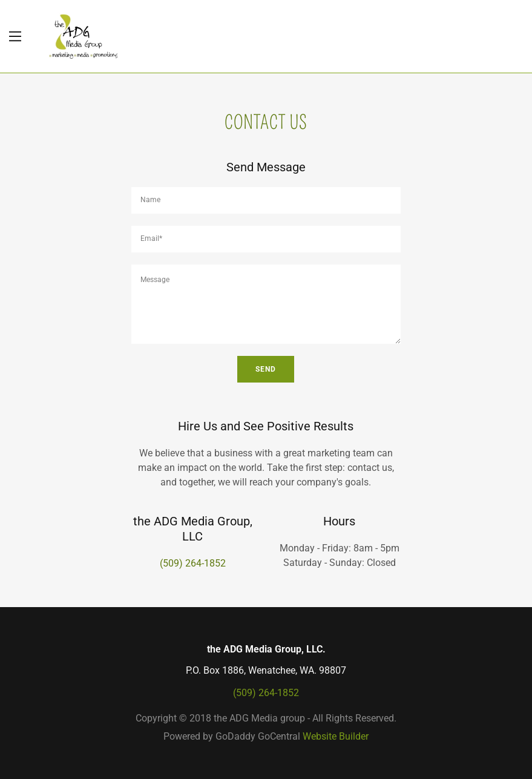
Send (266, 369)
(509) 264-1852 (193, 563)
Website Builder (336, 736)
